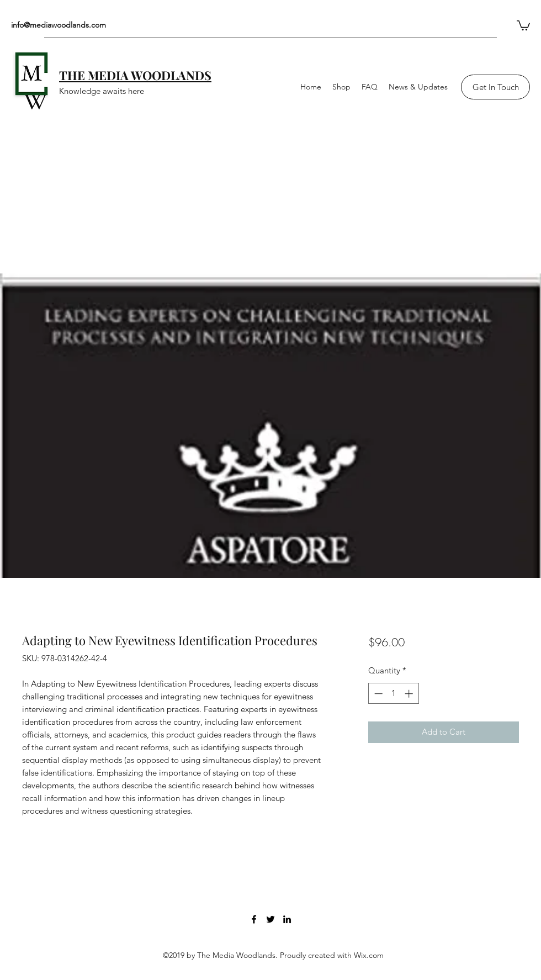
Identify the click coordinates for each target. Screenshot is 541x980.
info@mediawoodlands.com (59, 25)
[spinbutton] (393, 694)
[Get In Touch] (495, 87)
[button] (523, 25)
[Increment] (410, 694)
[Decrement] (377, 694)
